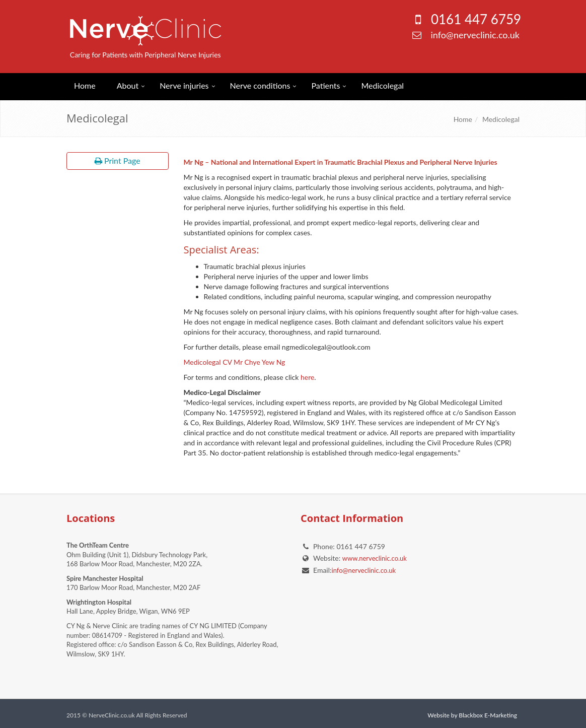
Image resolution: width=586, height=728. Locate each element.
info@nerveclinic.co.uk (475, 35)
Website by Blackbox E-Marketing (472, 715)
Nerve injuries (184, 85)
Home (85, 85)
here (307, 377)
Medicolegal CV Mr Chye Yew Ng (235, 362)
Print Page (118, 160)
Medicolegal (382, 85)
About (128, 85)
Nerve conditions (260, 85)
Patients (325, 85)
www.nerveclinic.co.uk (375, 558)
